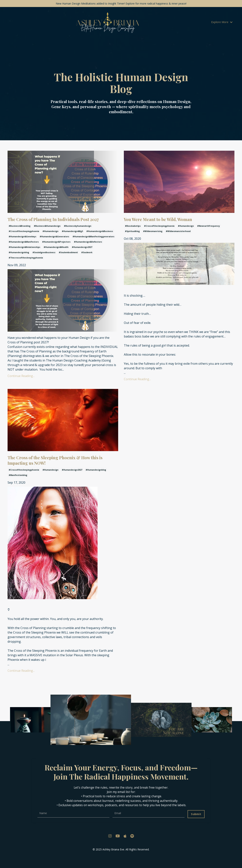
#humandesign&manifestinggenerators (93, 246)
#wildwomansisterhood (178, 234)
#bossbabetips (133, 228)
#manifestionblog (18, 485)
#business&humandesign (47, 236)
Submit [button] (195, 824)
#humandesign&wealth (56, 257)
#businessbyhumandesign (78, 236)
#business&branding (20, 236)
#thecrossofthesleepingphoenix (26, 268)
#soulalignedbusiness (44, 262)
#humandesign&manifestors (24, 252)
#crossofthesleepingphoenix (24, 241)
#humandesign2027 (82, 257)
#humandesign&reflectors (88, 252)
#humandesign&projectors (56, 252)
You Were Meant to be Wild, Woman (170, 221)
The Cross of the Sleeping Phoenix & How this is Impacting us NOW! (62, 469)
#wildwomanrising (153, 234)
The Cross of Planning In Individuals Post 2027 (62, 224)
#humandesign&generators (54, 246)
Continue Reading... (21, 386)
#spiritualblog (132, 234)
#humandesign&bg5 (72, 241)
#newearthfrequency (209, 228)
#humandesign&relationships (24, 257)
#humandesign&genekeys (22, 246)
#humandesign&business (100, 241)
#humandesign (50, 241)
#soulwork (87, 262)
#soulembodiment (68, 262)
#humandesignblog (19, 262)
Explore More (222, 23)
